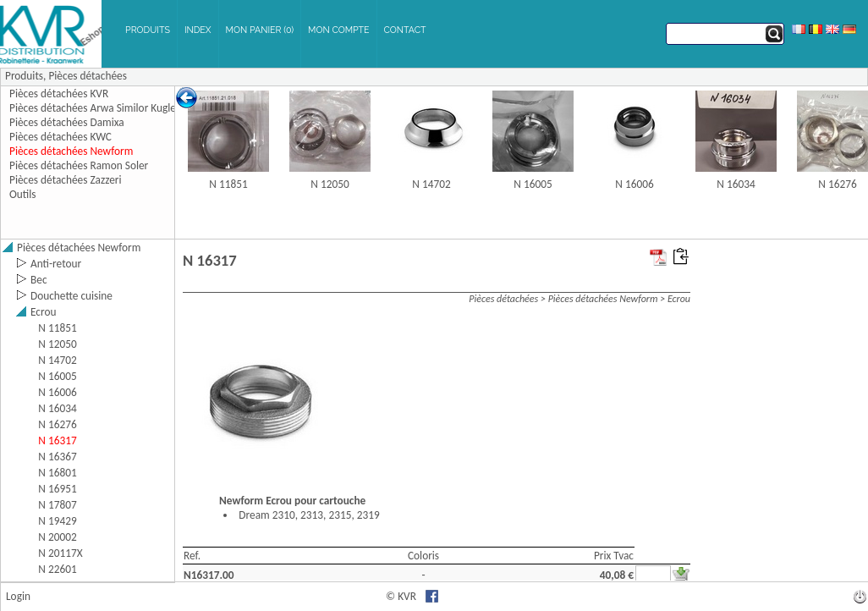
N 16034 (736, 184)
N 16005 (533, 184)
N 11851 (228, 184)
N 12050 (330, 184)
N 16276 (837, 184)
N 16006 (634, 184)
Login (18, 596)
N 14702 (431, 184)
